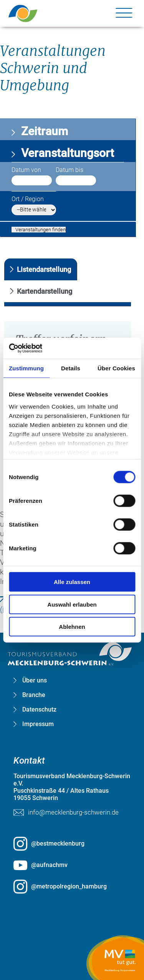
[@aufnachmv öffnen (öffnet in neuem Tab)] (72, 865)
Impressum (38, 724)
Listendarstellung (44, 269)
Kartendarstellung (45, 291)
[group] (72, 419)
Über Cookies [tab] (116, 368)
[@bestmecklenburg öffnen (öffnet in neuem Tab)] (72, 844)
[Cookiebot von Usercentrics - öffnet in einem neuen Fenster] (42, 348)
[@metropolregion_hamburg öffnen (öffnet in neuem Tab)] (72, 887)
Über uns (35, 681)
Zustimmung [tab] (26, 368)
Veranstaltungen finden (41, 230)
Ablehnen (72, 627)
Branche (34, 695)
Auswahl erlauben (72, 604)
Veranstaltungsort (66, 153)
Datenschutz (39, 710)
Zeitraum (43, 131)
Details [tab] (71, 368)
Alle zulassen (72, 582)
